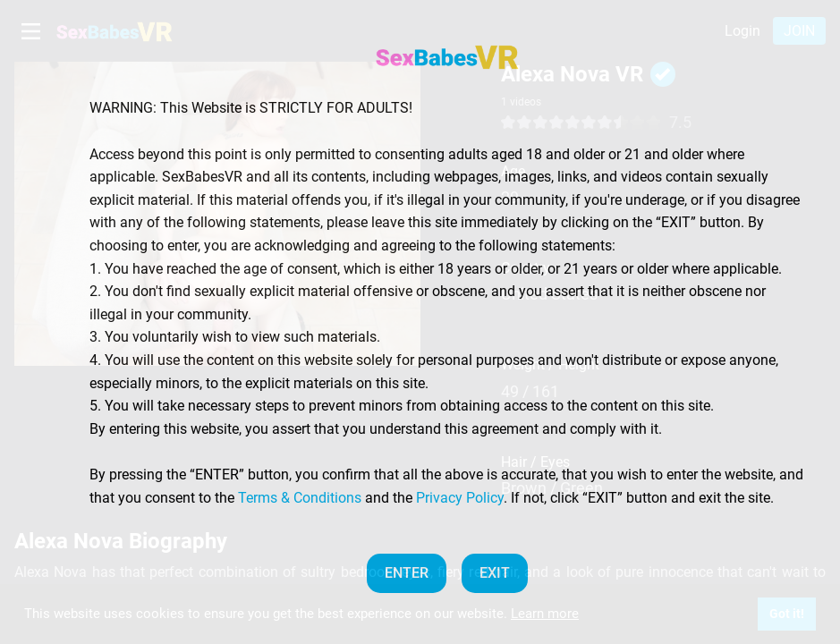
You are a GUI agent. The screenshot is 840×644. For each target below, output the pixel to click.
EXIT (495, 573)
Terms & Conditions (300, 498)
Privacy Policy (460, 498)
